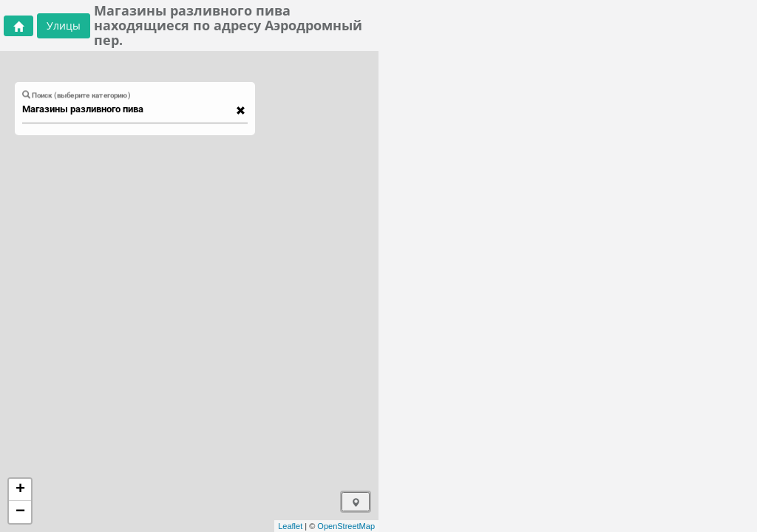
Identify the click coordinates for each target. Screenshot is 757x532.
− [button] (20, 512)
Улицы (64, 25)
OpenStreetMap (346, 526)
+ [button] (20, 490)
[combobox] (128, 109)
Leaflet (290, 526)
